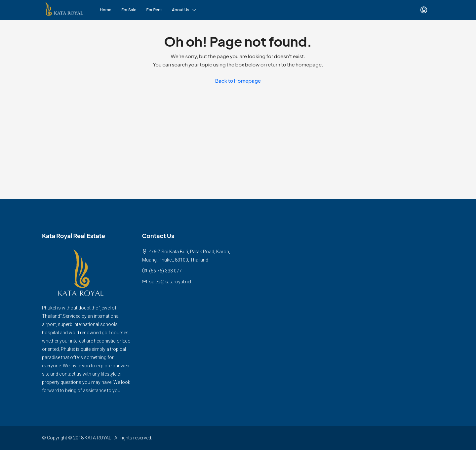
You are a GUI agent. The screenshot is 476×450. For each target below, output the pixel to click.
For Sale (129, 10)
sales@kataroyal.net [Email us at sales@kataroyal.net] (170, 282)
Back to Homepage (238, 81)
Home (106, 10)
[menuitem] (424, 10)
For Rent (154, 10)
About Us (180, 10)
